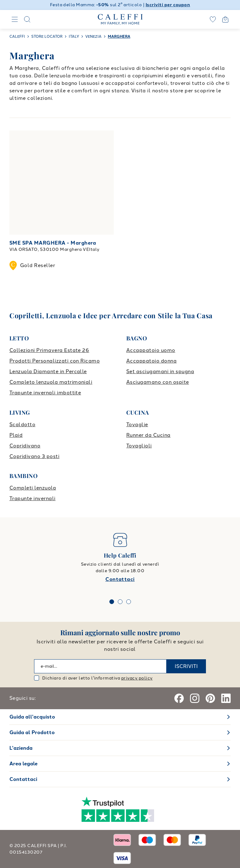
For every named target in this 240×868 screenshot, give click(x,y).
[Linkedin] (226, 698)
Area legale (23, 764)
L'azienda (21, 748)
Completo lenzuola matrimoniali (51, 382)
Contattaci (120, 579)
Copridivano (25, 446)
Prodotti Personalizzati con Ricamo (55, 361)
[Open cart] (225, 19)
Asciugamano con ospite (158, 382)
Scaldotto (22, 424)
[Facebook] (179, 698)
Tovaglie (137, 424)
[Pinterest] (210, 698)
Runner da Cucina (148, 435)
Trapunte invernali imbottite (45, 393)
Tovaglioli (139, 446)
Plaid (16, 435)
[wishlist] (213, 19)
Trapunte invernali (32, 498)
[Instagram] (195, 698)
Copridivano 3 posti (34, 456)
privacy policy (137, 678)
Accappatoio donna (151, 361)
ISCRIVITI (186, 666)
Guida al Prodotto (32, 732)
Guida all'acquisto (32, 717)
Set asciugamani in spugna (160, 371)
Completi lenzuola (33, 488)
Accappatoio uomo (151, 350)
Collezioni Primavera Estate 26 (49, 350)
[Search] (27, 19)
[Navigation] (15, 19)
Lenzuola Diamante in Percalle (48, 371)
